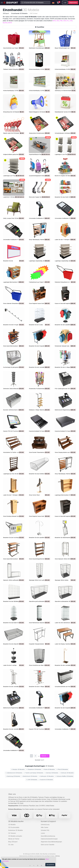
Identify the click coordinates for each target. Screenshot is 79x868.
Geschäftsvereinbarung (48, 836)
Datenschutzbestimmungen (49, 839)
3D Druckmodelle (14, 827)
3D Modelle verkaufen (15, 836)
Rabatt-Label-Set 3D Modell (11, 133)
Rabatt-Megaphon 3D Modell (37, 112)
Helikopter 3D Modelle (46, 776)
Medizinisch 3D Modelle (30, 776)
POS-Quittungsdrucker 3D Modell (64, 389)
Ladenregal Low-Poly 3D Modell (12, 176)
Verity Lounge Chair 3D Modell (12, 218)
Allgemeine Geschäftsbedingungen (51, 842)
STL (68, 21)
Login (65, 3)
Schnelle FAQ (45, 830)
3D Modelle (12, 825)
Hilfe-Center (45, 827)
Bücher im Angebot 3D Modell (63, 176)
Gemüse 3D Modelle (51, 773)
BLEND (5, 23)
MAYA (10, 23)
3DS (65, 21)
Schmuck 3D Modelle (67, 773)
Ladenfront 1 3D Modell (10, 197)
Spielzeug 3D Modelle (13, 776)
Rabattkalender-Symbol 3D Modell (64, 112)
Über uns (12, 794)
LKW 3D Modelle (32, 780)
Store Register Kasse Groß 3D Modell (39, 303)
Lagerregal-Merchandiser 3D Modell (13, 282)
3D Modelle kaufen (16, 821)
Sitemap (57, 856)
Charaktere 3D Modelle (34, 769)
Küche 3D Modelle (49, 769)
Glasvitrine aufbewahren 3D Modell (65, 601)
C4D (71, 21)
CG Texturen (12, 833)
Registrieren (73, 3)
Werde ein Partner (14, 839)
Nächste (45, 756)
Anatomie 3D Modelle (46, 780)
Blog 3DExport (13, 842)
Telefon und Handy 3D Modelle (33, 773)
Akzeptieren (50, 865)
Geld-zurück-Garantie (48, 845)
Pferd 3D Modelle (62, 769)
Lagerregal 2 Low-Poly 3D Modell (64, 154)
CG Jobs (11, 845)
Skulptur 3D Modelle (18, 769)
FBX (61, 21)
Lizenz (43, 833)
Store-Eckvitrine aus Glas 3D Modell (39, 665)
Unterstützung (45, 825)
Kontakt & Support (48, 821)
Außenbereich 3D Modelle (14, 773)
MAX (54, 21)
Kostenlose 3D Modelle (16, 830)
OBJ (58, 21)
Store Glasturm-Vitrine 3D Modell (64, 559)
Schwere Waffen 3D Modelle (64, 776)
